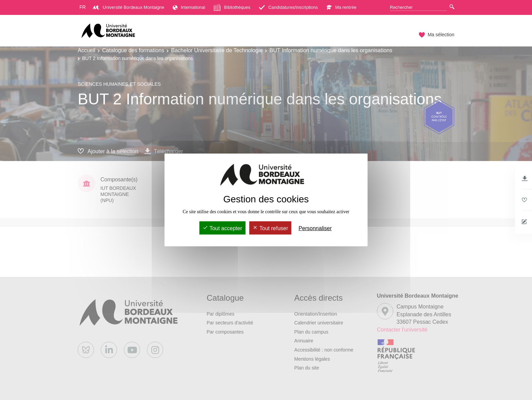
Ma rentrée (341, 7)
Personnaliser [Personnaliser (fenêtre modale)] (315, 228)
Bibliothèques (232, 7)
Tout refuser (270, 228)
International (189, 7)
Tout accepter (222, 228)
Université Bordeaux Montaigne (128, 7)
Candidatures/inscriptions (288, 7)
